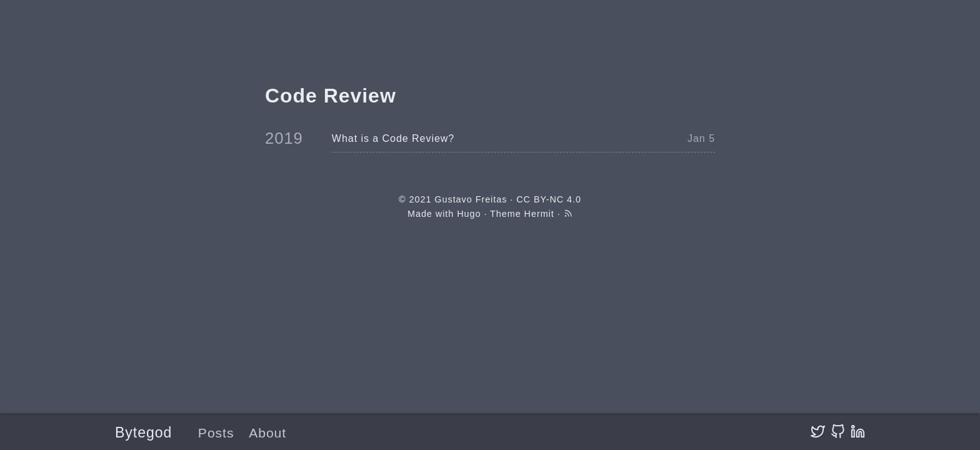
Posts (216, 433)
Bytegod (143, 432)
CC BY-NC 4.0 (549, 199)
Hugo (469, 214)
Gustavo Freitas (471, 199)
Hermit (539, 214)
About (267, 433)
